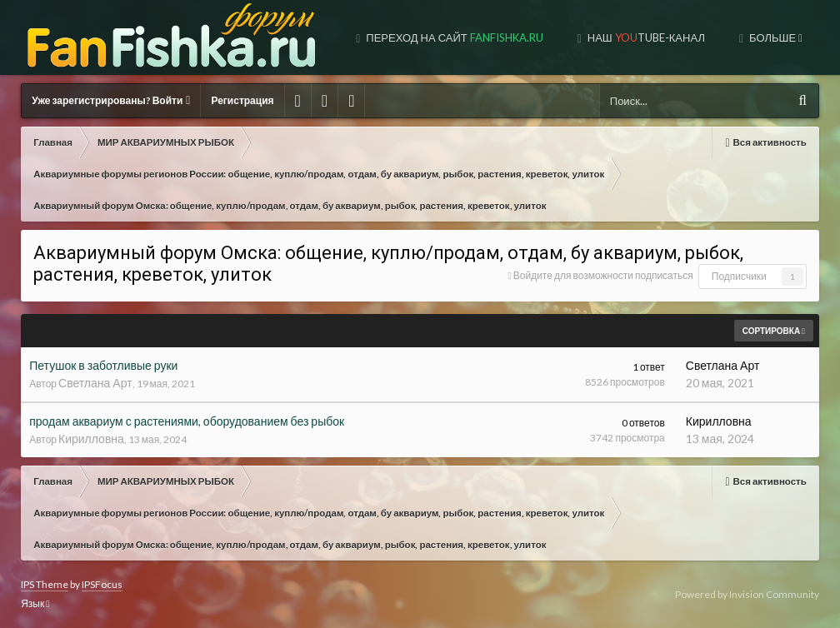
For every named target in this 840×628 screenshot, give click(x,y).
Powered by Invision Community (747, 594)
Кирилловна (91, 439)
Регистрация (242, 100)
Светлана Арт (95, 383)
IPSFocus (102, 584)
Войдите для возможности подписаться (603, 275)
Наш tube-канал (645, 37)
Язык (35, 603)
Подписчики (739, 276)
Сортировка (774, 331)
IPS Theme (45, 584)
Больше (775, 37)
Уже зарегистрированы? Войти (111, 100)
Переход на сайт (453, 37)
